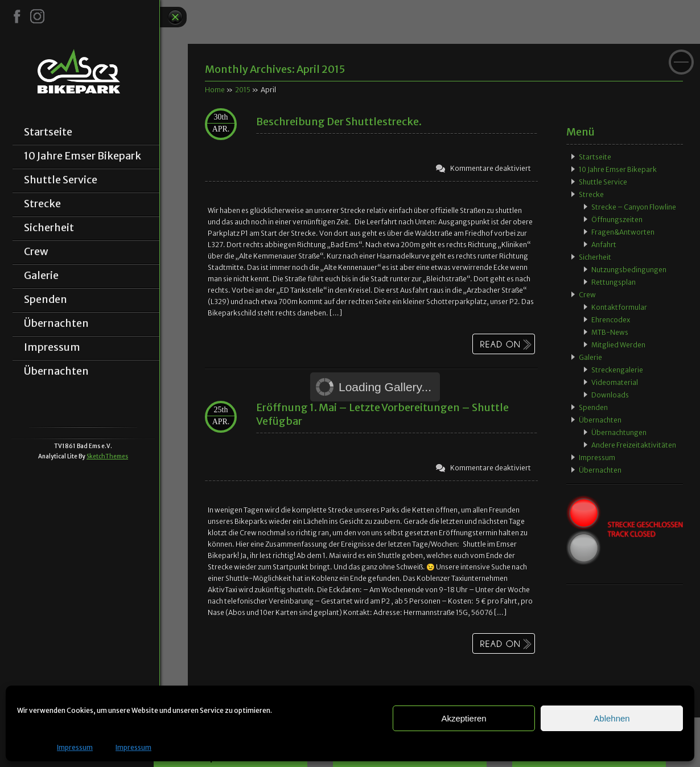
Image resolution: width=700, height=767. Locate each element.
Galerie (41, 276)
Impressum (75, 747)
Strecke (42, 204)
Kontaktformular (619, 307)
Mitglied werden (618, 345)
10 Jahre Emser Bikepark (83, 156)
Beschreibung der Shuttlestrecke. (339, 122)
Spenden (46, 300)
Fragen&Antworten (623, 232)
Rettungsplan (613, 282)
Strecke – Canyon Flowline (634, 207)
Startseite (48, 132)
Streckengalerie (617, 370)
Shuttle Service (61, 180)
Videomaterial (615, 382)
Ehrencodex (611, 320)
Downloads (610, 395)
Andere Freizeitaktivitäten (634, 445)
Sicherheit (49, 228)
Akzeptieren (464, 718)
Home (215, 90)
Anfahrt (604, 245)
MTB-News (610, 332)
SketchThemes (107, 456)
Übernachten (56, 323)
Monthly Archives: (275, 69)
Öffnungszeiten (617, 220)
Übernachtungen (619, 432)
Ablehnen (612, 718)
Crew (36, 252)
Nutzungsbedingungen (629, 270)
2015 (243, 90)
